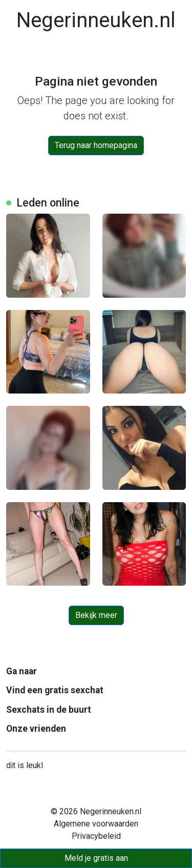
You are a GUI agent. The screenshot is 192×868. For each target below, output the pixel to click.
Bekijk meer (96, 615)
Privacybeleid (96, 836)
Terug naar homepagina (96, 145)
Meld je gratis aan (96, 858)
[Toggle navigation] (20, 55)
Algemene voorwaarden (96, 824)
